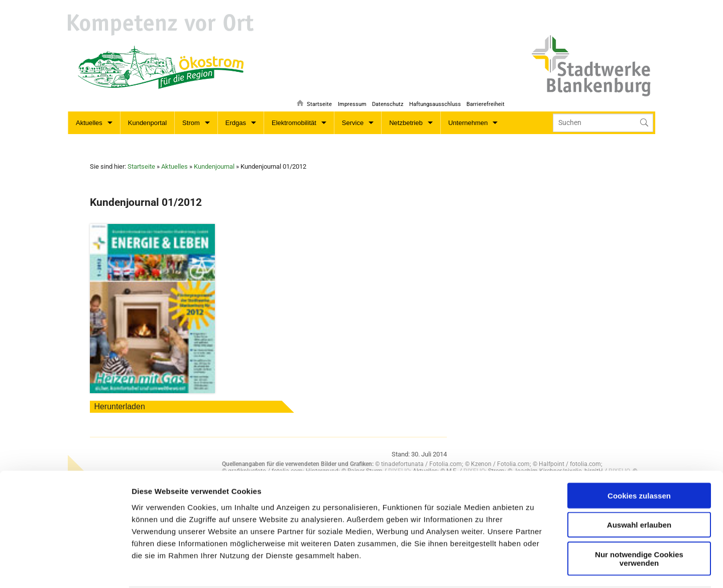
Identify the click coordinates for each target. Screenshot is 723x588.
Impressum (349, 98)
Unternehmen (468, 123)
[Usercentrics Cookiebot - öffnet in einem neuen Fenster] (65, 568)
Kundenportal (147, 123)
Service (353, 123)
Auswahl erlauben (639, 466)
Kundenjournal (214, 166)
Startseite (315, 98)
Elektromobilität (294, 123)
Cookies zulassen (639, 437)
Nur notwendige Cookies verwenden (639, 500)
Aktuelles (89, 123)
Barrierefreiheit (486, 98)
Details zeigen (378, 568)
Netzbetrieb (406, 123)
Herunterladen (119, 406)
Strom (191, 123)
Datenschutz (385, 98)
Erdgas (236, 123)
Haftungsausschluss (434, 98)
